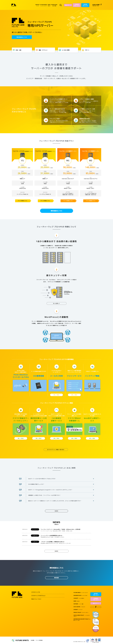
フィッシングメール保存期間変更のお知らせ (66, 536)
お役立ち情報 (54, 5)
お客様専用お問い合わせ (77, 5)
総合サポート (68, 5)
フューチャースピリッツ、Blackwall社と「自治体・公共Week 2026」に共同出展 (66, 530)
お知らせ (49, 5)
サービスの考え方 (79, 598)
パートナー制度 (78, 604)
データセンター (79, 607)
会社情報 (33, 640)
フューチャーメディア (44, 5)
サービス (37, 5)
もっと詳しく (57, 303)
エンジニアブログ (80, 595)
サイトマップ (78, 610)
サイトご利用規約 (39, 640)
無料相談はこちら (22, 37)
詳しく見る (57, 395)
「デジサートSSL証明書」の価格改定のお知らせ (66, 543)
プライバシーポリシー (81, 613)
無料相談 (56, 578)
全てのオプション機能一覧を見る (56, 450)
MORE (56, 511)
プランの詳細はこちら (22, 201)
